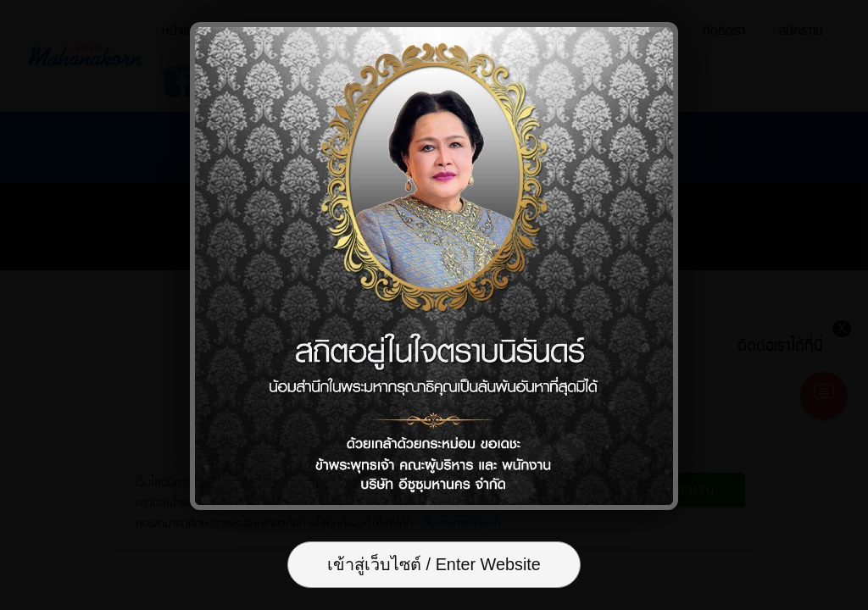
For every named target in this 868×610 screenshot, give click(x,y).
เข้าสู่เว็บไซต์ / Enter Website (434, 566)
